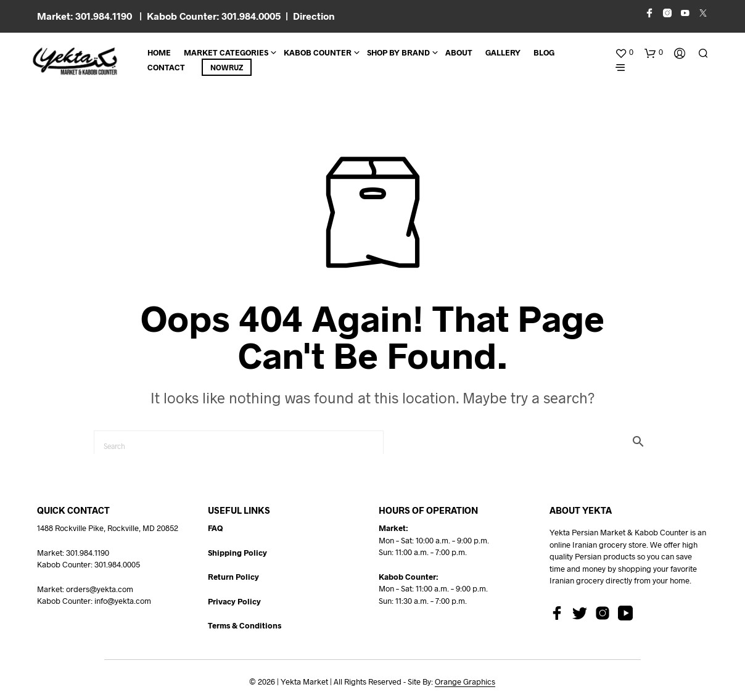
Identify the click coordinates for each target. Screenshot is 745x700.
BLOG (544, 52)
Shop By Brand (398, 52)
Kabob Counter (318, 52)
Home (159, 52)
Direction (314, 16)
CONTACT (166, 67)
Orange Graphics (465, 682)
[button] (624, 52)
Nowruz (227, 67)
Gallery (503, 52)
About (459, 52)
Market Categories (226, 52)
